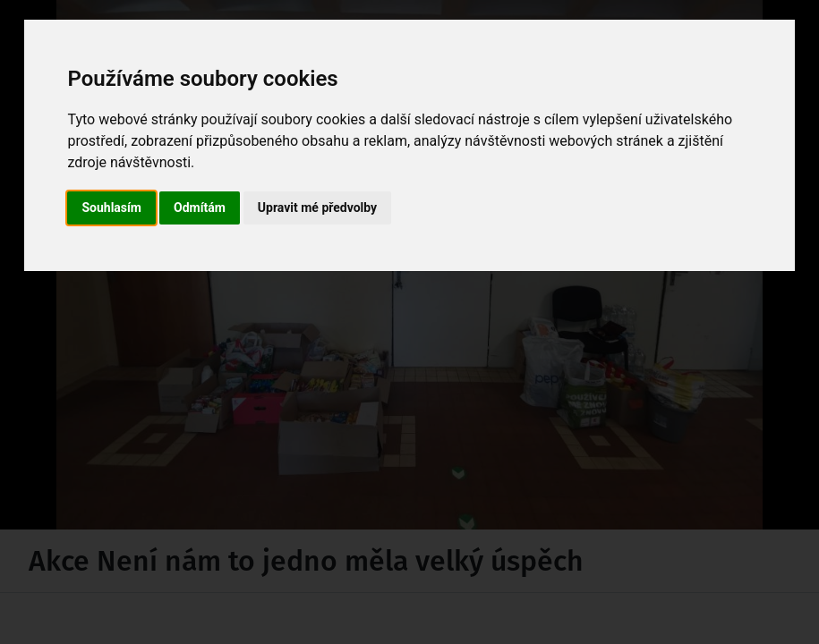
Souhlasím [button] (111, 208)
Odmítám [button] (200, 208)
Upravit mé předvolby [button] (317, 208)
